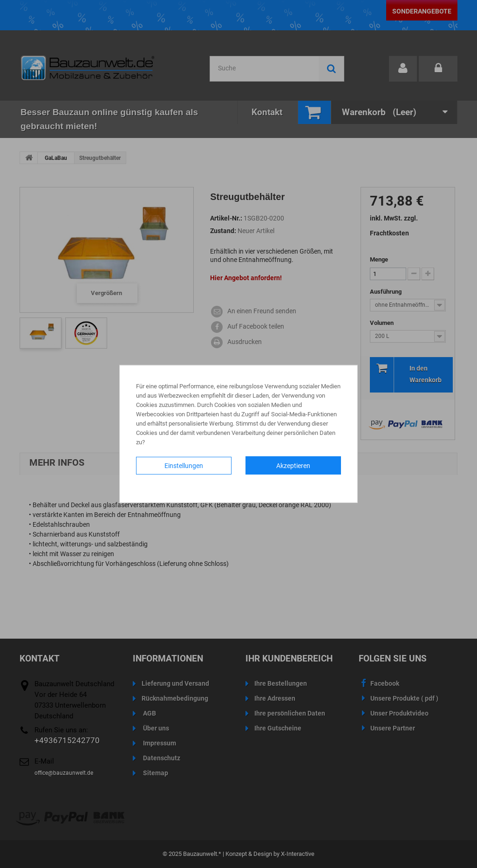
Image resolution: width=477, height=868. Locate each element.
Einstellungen (184, 466)
